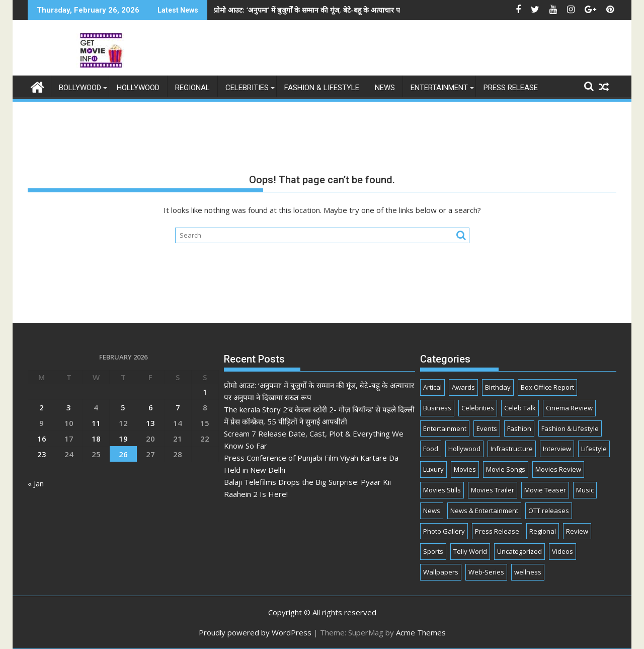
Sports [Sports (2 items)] (433, 551)
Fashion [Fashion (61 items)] (519, 428)
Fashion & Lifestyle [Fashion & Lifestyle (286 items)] (570, 428)
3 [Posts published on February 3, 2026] (69, 407)
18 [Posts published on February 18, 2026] (96, 439)
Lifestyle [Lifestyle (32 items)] (594, 449)
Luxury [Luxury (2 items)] (433, 469)
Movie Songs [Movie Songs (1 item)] (506, 469)
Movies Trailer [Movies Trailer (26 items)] (493, 490)
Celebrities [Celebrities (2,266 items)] (478, 408)
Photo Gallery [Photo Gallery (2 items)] (444, 531)
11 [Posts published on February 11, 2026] (96, 423)
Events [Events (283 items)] (487, 428)
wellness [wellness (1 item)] (528, 572)
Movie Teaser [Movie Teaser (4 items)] (545, 490)
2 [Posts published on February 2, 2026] (42, 407)
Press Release (511, 88)
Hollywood (138, 88)
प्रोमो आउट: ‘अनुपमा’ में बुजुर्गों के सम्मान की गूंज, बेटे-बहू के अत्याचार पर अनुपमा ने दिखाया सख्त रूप (282, 10)
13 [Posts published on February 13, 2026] (150, 423)
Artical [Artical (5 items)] (432, 387)
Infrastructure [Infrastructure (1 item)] (512, 449)
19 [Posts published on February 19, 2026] (123, 439)
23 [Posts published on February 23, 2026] (42, 454)
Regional (192, 88)
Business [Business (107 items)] (437, 408)
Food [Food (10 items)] (431, 449)
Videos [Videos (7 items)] (562, 551)
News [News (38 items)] (432, 511)
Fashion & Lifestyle (322, 88)
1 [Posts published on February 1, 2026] (205, 392)
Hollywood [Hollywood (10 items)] (464, 449)
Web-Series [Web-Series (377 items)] (486, 572)
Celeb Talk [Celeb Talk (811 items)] (520, 408)
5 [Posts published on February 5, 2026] (123, 407)
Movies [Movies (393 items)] (465, 469)
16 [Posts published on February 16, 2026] (42, 439)
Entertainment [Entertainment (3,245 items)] (445, 428)
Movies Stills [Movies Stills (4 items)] (442, 490)
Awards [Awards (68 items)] (463, 387)
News (385, 88)
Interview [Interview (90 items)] (557, 449)
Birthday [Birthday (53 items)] (498, 387)
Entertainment (439, 88)
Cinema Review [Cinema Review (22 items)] (569, 408)
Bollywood (80, 88)
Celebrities (247, 88)
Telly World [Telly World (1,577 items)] (470, 551)
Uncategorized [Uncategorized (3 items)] (519, 551)
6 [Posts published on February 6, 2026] (151, 407)
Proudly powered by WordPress (255, 632)
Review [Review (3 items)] (577, 531)
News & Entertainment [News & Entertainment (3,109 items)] (484, 511)
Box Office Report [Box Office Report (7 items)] (547, 387)
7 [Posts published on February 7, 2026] (178, 407)
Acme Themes (421, 632)
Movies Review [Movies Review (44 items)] (558, 469)
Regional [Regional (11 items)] (543, 531)
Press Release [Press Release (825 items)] (497, 531)
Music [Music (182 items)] (585, 490)
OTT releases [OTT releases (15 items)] (549, 511)
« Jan (36, 483)
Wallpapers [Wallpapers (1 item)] (441, 572)
